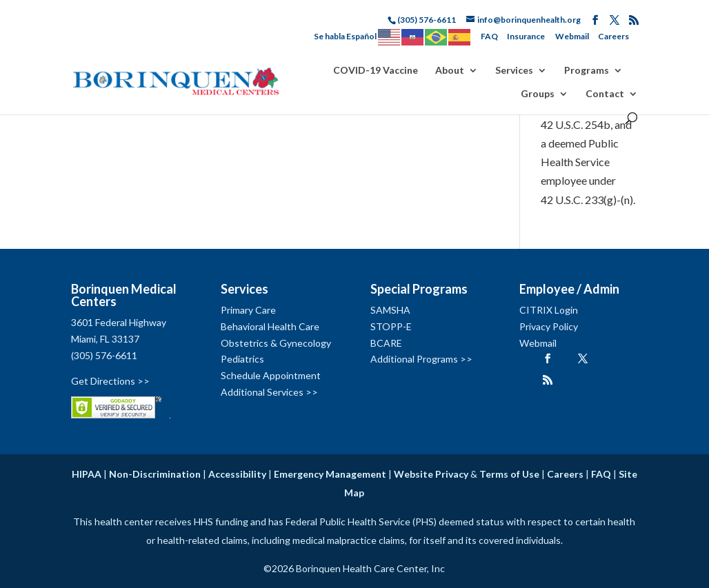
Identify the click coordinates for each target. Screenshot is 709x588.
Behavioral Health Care (270, 326)
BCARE (386, 343)
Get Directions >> (110, 381)
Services (514, 71)
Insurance (526, 36)
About (450, 71)
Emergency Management (330, 474)
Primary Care (248, 310)
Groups (538, 94)
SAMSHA (390, 310)
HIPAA (87, 474)
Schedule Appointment (271, 375)
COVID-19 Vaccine (376, 71)
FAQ (489, 36)
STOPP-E (391, 326)
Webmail (572, 36)
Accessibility (237, 474)
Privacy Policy (549, 326)
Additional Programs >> (421, 359)
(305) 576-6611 (104, 355)
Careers (613, 36)
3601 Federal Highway (119, 322)
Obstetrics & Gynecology (276, 343)
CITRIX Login (549, 310)
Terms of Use (509, 474)
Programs (587, 71)
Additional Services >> (269, 392)
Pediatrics (242, 359)
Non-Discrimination (155, 474)
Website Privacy (431, 474)
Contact (605, 94)
